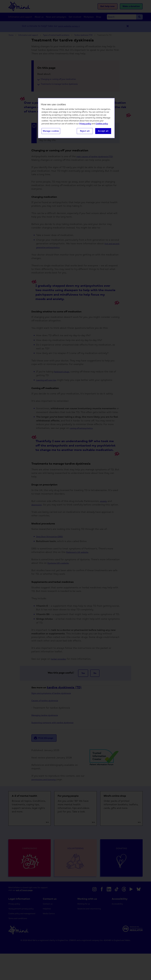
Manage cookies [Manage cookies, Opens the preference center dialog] (51, 131)
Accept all (103, 131)
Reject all (85, 131)
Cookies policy (102, 124)
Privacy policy (85, 124)
